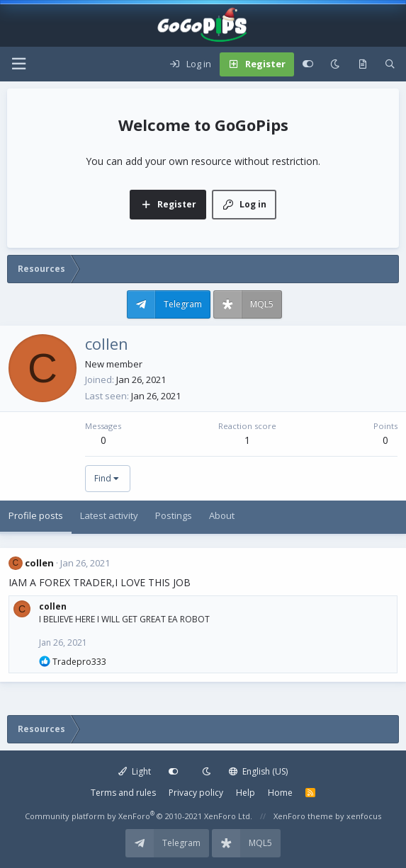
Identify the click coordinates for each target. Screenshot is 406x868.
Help (246, 793)
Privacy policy (196, 793)
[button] (18, 64)
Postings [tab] (174, 515)
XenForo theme (303, 816)
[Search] (390, 64)
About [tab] (222, 515)
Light (135, 771)
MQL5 (262, 304)
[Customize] (308, 64)
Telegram (183, 304)
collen (39, 563)
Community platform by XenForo (139, 816)
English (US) (258, 771)
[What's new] (362, 64)
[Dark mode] (335, 64)
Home (280, 793)
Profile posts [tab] (36, 515)
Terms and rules (123, 793)
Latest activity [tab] (109, 515)
